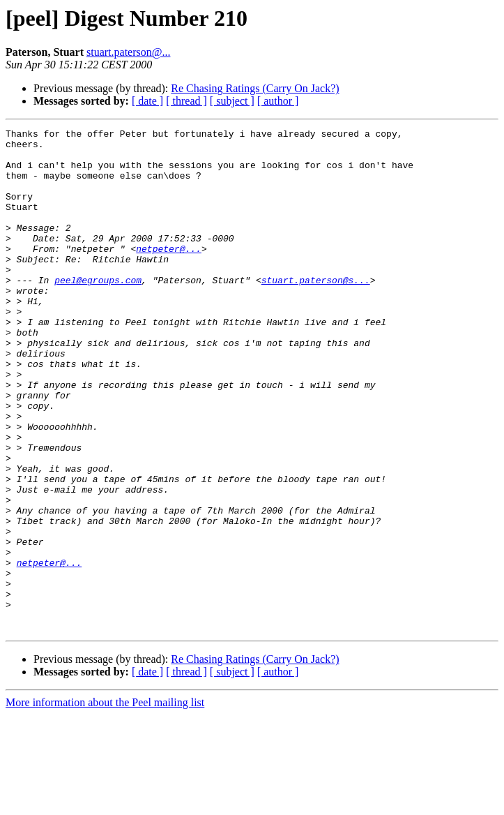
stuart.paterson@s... (316, 311)
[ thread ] (186, 101)
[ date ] (147, 101)
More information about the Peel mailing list (105, 803)
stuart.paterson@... (128, 52)
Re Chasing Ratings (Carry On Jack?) (255, 88)
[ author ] (278, 101)
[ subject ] (232, 101)
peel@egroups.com (98, 311)
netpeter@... (169, 274)
